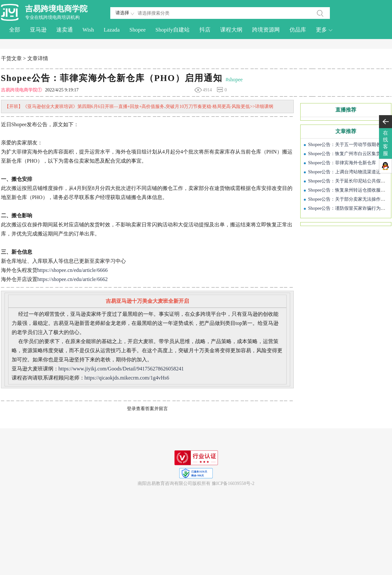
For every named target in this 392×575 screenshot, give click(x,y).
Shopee (138, 30)
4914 (207, 90)
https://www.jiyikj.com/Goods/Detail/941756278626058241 (121, 369)
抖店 (205, 30)
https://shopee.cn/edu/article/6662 (73, 279)
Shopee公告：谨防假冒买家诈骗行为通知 (349, 208)
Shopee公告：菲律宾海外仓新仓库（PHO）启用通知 (112, 78)
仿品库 (298, 30)
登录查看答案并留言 (147, 409)
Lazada (112, 30)
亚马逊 (38, 30)
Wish (88, 30)
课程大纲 (231, 30)
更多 (324, 30)
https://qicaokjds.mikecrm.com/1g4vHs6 (127, 378)
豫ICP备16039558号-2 (233, 483)
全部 (15, 30)
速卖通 (65, 30)
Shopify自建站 (173, 30)
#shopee (234, 80)
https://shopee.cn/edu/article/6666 (73, 270)
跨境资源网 (266, 30)
